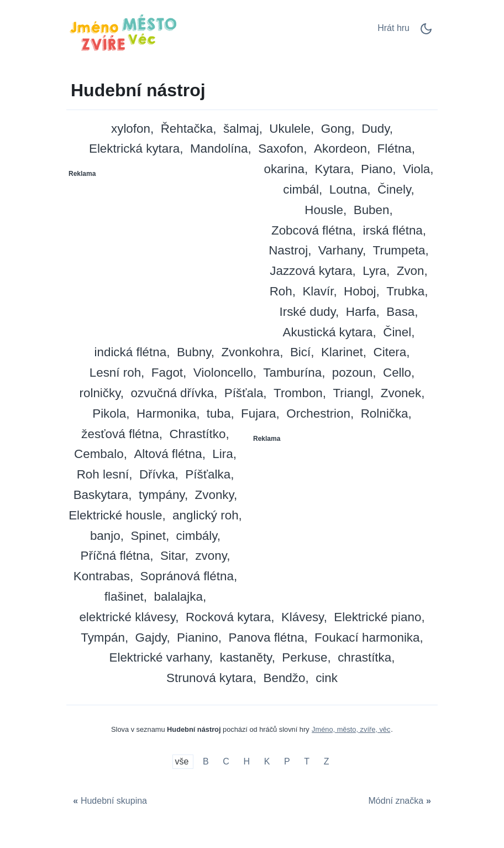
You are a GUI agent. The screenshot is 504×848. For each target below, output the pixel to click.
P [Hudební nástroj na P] (287, 762)
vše (183, 762)
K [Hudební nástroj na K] (267, 762)
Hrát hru (393, 28)
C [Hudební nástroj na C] (226, 762)
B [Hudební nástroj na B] (206, 762)
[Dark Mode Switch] (426, 32)
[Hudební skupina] (109, 801)
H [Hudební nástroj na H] (247, 762)
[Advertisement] (160, 252)
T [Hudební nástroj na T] (307, 762)
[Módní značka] (401, 801)
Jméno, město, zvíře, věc (351, 729)
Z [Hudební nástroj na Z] (327, 762)
